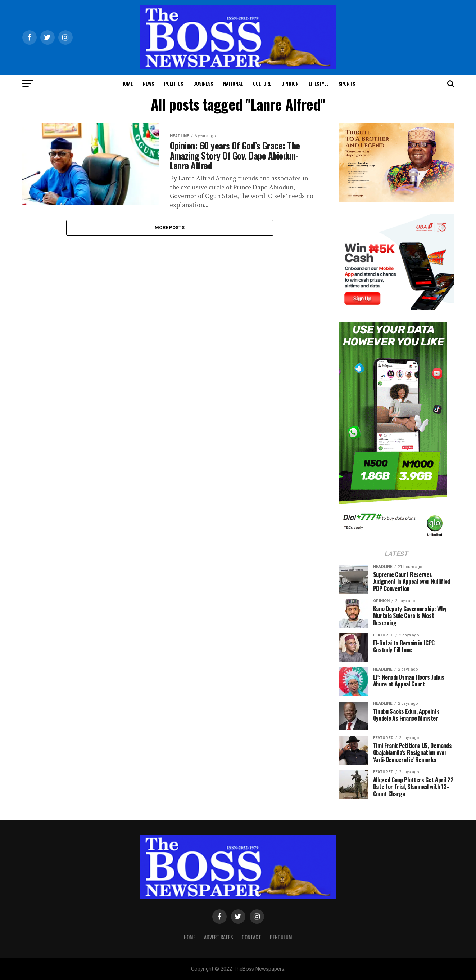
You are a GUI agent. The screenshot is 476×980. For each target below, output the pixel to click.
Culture (262, 83)
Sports (347, 83)
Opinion (290, 83)
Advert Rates (219, 937)
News (148, 83)
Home (127, 83)
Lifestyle (319, 83)
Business (203, 83)
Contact (251, 937)
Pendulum (281, 937)
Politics (174, 83)
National (233, 83)
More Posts (170, 230)
